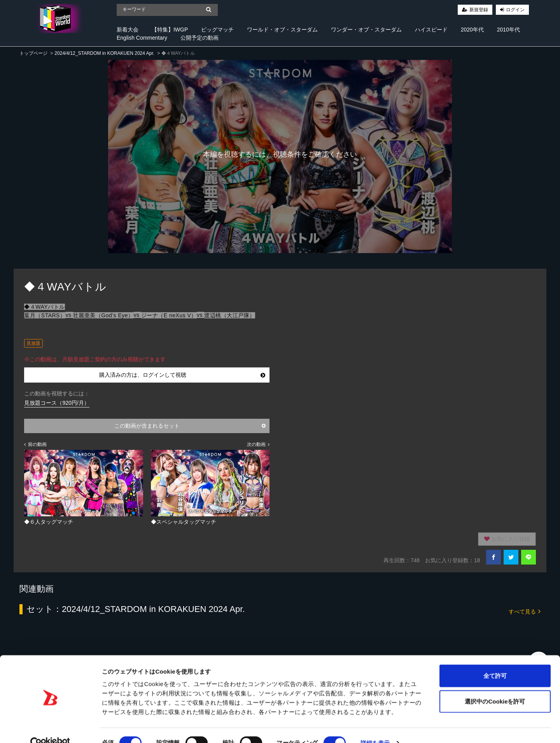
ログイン (515, 10)
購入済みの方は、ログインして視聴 (182, 375)
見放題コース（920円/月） (57, 403)
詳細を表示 (375, 728)
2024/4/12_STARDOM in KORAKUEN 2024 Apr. (104, 53)
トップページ (33, 53)
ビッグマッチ (217, 30)
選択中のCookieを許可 (495, 686)
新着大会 (128, 30)
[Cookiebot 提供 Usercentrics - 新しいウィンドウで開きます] (50, 728)
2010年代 (508, 30)
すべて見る (525, 611)
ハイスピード (431, 30)
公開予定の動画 (199, 38)
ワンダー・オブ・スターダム (366, 30)
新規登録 (479, 10)
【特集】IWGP (170, 30)
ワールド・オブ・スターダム (282, 30)
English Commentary (142, 38)
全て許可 (495, 660)
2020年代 (472, 30)
